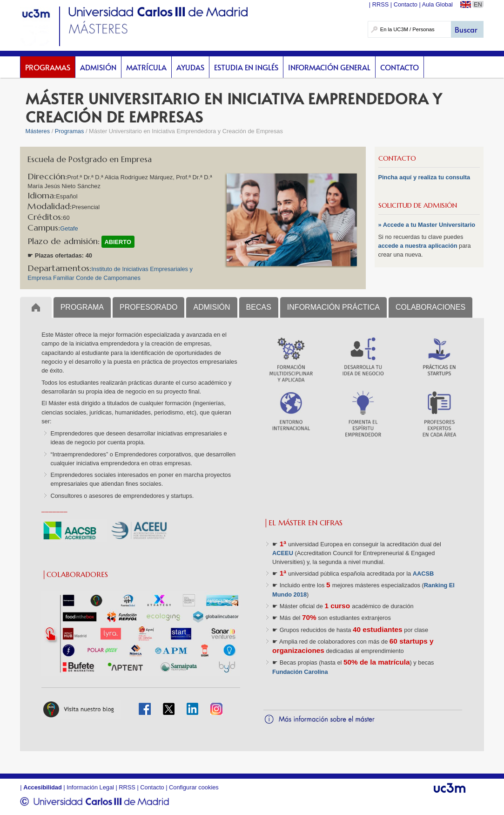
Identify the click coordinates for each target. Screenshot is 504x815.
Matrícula (146, 67)
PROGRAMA (82, 307)
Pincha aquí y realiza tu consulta (424, 177)
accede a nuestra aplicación (419, 246)
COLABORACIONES (430, 307)
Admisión (98, 67)
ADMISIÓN (212, 307)
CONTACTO (397, 158)
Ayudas (190, 67)
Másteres (38, 131)
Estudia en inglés (246, 67)
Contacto (400, 67)
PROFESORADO (148, 307)
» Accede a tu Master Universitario (427, 225)
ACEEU (283, 553)
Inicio (36, 307)
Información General (329, 67)
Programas (48, 67)
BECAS (259, 307)
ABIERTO (118, 242)
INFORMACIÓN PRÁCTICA (333, 307)
